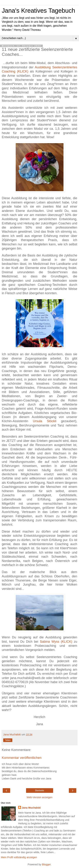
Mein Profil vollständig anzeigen (19, 857)
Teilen (8, 740)
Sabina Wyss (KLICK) (56, 642)
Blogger (46, 864)
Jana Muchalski (31, 808)
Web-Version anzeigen (39, 797)
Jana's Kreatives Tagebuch (38, 11)
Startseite (39, 791)
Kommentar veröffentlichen (22, 758)
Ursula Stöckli (44, 421)
